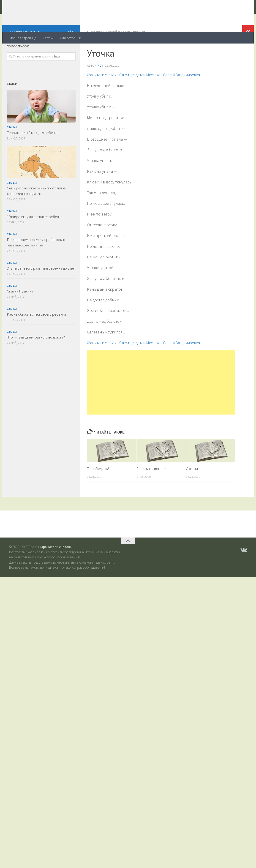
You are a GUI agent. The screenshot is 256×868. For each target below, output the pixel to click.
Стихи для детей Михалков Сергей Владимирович (168, 93)
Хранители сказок (47, 16)
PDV (100, 84)
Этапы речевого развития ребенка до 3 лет (41, 287)
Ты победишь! (98, 486)
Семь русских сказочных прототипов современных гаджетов (36, 209)
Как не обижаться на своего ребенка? (37, 333)
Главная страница (23, 38)
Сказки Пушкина (20, 309)
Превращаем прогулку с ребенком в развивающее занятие (36, 261)
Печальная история (153, 486)
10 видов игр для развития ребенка (35, 235)
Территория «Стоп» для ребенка (33, 151)
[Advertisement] (161, 400)
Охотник (193, 486)
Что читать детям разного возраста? (36, 355)
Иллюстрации (71, 38)
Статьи (48, 38)
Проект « (50, 565)
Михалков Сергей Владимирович (116, 50)
